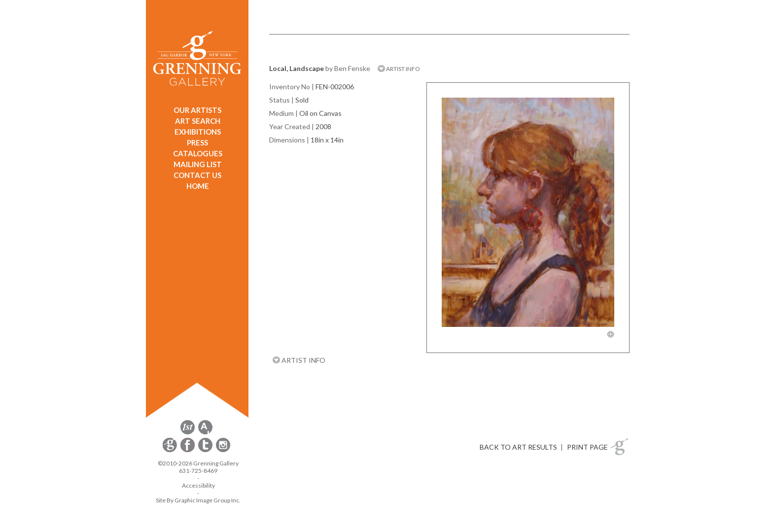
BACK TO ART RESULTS (518, 447)
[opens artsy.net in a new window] (205, 433)
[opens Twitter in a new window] (206, 450)
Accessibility (198, 485)
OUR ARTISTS (197, 110)
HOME (198, 186)
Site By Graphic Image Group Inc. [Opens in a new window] (198, 500)
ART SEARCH (198, 121)
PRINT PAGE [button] (587, 447)
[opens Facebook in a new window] (188, 450)
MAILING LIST (198, 164)
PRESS (197, 142)
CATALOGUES (198, 153)
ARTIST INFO (399, 69)
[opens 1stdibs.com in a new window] (188, 433)
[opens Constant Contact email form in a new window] (171, 450)
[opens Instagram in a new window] (223, 450)
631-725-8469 (198, 471)
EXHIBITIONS (198, 132)
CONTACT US (197, 175)
